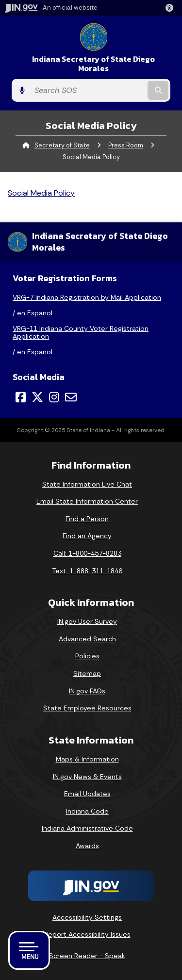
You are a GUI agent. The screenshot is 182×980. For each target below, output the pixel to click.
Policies (87, 656)
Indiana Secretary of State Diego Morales (93, 64)
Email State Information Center (87, 501)
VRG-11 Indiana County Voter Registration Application (81, 332)
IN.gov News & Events (87, 777)
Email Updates (87, 794)
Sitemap (87, 673)
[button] (171, 8)
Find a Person (87, 519)
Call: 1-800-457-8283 (87, 553)
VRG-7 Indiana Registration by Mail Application (87, 297)
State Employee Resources (87, 708)
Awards (87, 846)
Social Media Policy (41, 193)
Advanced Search (87, 639)
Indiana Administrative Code (87, 828)
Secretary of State (62, 145)
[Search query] (88, 91)
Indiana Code (87, 811)
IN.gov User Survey (87, 621)
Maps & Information (87, 759)
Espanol (40, 313)
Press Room (126, 145)
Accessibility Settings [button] (87, 917)
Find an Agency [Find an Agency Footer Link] (87, 536)
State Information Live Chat (87, 484)
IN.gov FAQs (87, 691)
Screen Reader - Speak (87, 956)
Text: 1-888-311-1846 (87, 571)
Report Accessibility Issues (87, 934)
